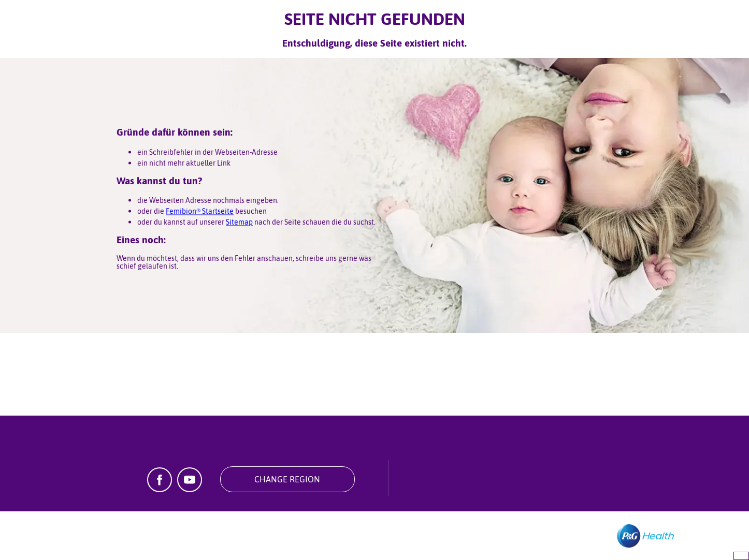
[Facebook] (160, 489)
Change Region (287, 479)
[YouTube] (190, 489)
